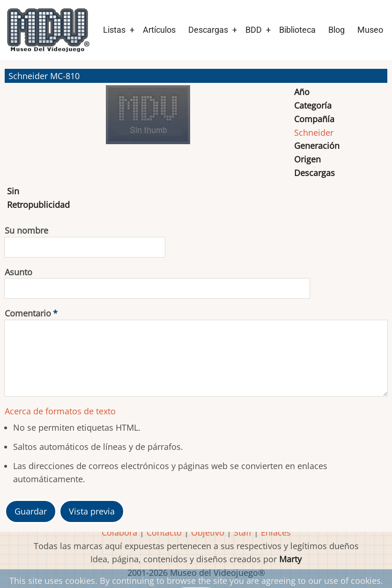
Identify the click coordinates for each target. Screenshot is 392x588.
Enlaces (276, 532)
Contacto (164, 532)
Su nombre (26, 230)
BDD (254, 30)
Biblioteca (297, 30)
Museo (370, 30)
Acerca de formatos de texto (60, 411)
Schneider (314, 132)
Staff (243, 532)
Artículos (159, 30)
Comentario (28, 313)
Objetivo (208, 532)
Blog (337, 30)
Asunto (18, 272)
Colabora (119, 532)
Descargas (208, 30)
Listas (114, 30)
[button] (148, 119)
